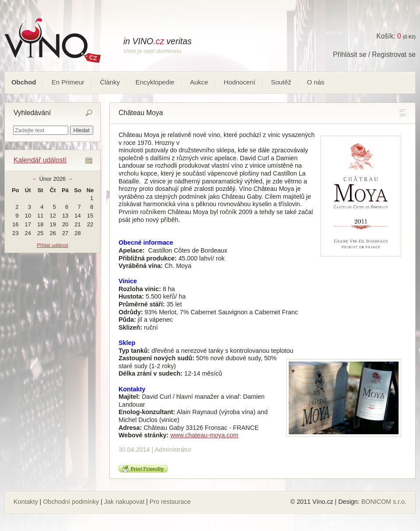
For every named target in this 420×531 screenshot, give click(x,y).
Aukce (199, 82)
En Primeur (68, 82)
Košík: (388, 36)
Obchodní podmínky (71, 502)
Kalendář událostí (40, 160)
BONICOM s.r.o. (384, 502)
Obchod (24, 82)
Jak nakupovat (124, 502)
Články (110, 82)
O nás (315, 82)
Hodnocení (239, 82)
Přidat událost (52, 245)
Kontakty (26, 502)
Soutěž (281, 82)
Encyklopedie (155, 82)
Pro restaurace (170, 502)
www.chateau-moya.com (204, 435)
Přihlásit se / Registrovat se (374, 55)
